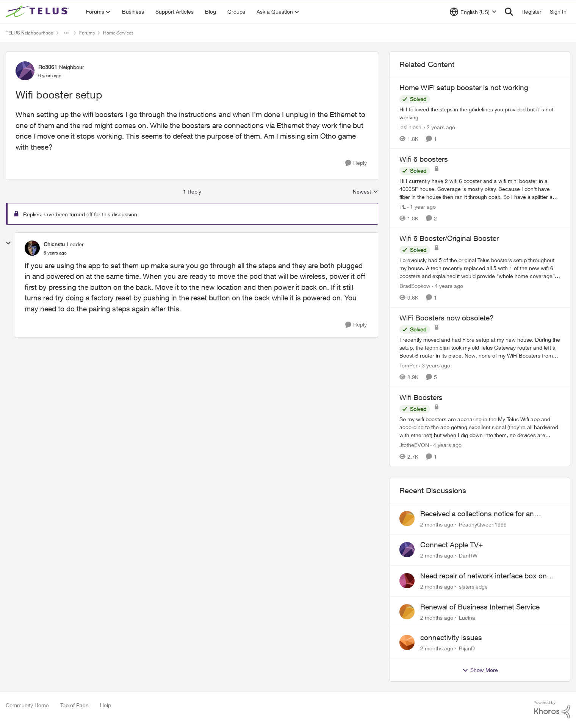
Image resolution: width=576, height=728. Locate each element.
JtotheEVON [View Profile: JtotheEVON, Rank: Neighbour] (414, 444)
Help (106, 705)
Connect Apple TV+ (452, 545)
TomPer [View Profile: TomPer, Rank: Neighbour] (409, 365)
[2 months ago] (437, 524)
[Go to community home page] (38, 12)
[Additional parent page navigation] (66, 33)
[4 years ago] (448, 286)
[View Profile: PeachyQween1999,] (407, 519)
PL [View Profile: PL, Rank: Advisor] (403, 206)
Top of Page (74, 705)
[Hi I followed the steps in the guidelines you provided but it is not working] (480, 113)
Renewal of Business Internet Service (480, 607)
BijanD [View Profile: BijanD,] (467, 648)
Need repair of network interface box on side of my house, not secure (484, 576)
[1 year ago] (422, 206)
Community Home (27, 705)
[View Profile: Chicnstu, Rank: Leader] (32, 248)
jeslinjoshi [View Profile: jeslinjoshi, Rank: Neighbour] (411, 127)
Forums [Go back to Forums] (87, 33)
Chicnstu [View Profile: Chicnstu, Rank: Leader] (54, 244)
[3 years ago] (435, 365)
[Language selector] (473, 12)
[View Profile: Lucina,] (407, 612)
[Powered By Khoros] (552, 710)
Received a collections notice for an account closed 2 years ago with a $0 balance (480, 514)
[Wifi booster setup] (55, 253)
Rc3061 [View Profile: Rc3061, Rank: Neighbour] (48, 67)
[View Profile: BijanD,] (407, 642)
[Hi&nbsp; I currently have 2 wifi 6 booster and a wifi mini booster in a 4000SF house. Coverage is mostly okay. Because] (480, 188)
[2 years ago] (440, 127)
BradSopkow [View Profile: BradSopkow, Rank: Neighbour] (415, 286)
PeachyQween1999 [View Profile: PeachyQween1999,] (483, 524)
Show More (480, 670)
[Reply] (356, 163)
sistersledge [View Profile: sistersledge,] (473, 587)
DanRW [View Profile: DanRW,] (468, 555)
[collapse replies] (8, 243)
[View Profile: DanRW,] (407, 550)
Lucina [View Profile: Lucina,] (467, 617)
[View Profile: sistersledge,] (407, 581)
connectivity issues (451, 637)
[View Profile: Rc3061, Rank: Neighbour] (25, 71)
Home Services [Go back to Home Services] (118, 33)
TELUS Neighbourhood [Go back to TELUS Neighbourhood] (30, 33)
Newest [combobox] (365, 192)
